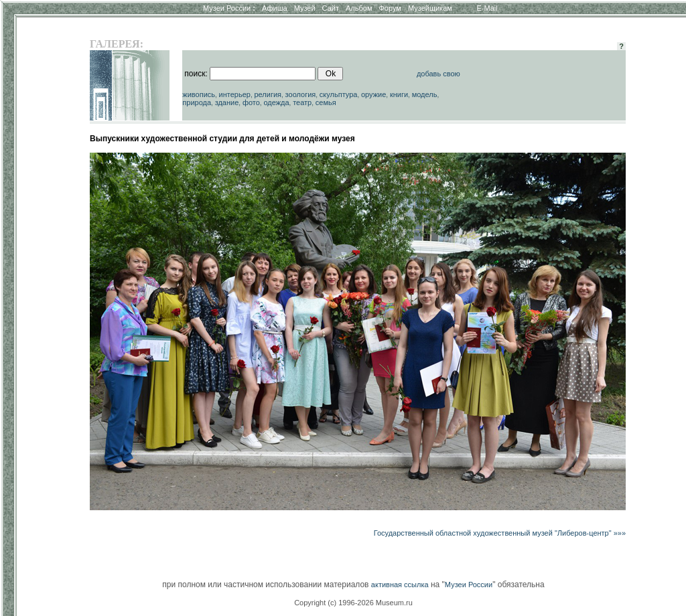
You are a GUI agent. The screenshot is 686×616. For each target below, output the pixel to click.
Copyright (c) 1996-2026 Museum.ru (353, 603)
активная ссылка (400, 585)
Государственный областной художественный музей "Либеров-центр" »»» (500, 533)
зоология (301, 94)
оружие (373, 94)
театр (302, 102)
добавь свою (438, 74)
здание (227, 102)
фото (251, 102)
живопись (199, 94)
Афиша (275, 8)
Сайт (331, 8)
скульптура (339, 94)
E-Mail (487, 8)
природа (197, 102)
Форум (390, 8)
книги (399, 94)
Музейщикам (430, 8)
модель (425, 94)
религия (268, 94)
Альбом (359, 8)
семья (326, 102)
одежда (276, 102)
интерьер (235, 94)
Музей (305, 8)
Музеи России (229, 8)
